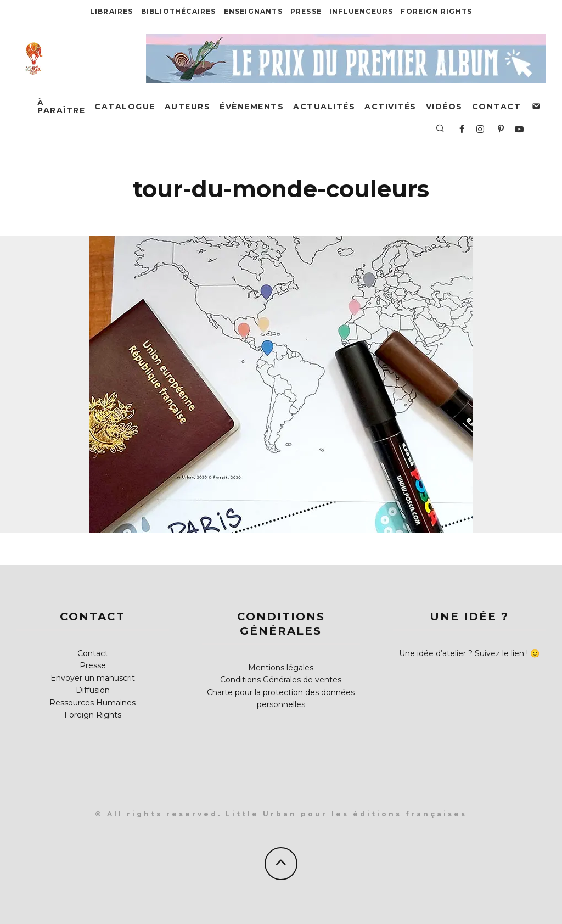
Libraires (112, 11)
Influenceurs (361, 11)
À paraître (61, 107)
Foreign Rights (436, 11)
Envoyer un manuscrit (93, 678)
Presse (306, 11)
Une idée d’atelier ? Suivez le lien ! (463, 653)
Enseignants (253, 11)
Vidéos (444, 107)
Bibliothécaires (179, 11)
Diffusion (93, 690)
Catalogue (125, 107)
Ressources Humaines (92, 703)
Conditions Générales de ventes (281, 680)
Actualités (324, 107)
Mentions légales (281, 668)
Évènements (252, 107)
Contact (497, 107)
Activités (390, 107)
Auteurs (188, 107)
